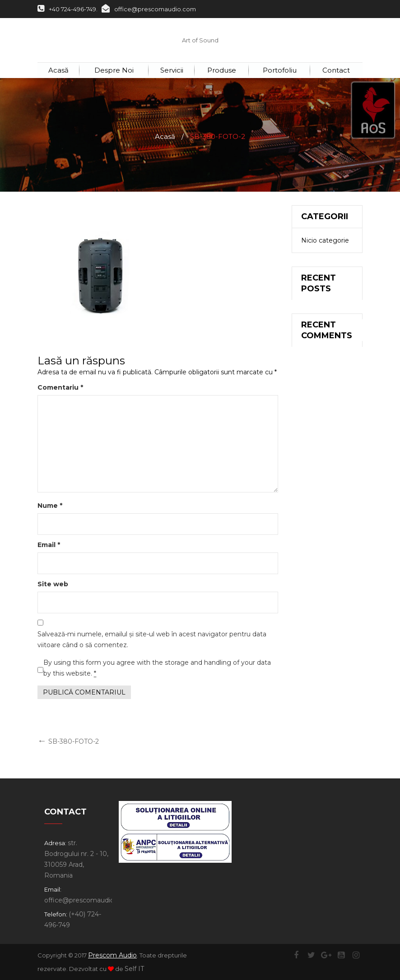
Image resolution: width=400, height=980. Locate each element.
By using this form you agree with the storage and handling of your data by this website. (157, 668)
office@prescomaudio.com (149, 9)
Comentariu (60, 387)
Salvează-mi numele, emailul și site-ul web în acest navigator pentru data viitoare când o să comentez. (152, 640)
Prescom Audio (112, 955)
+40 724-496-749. (67, 9)
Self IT (134, 969)
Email (49, 545)
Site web (53, 584)
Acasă (165, 136)
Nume (50, 506)
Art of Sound (200, 40)
